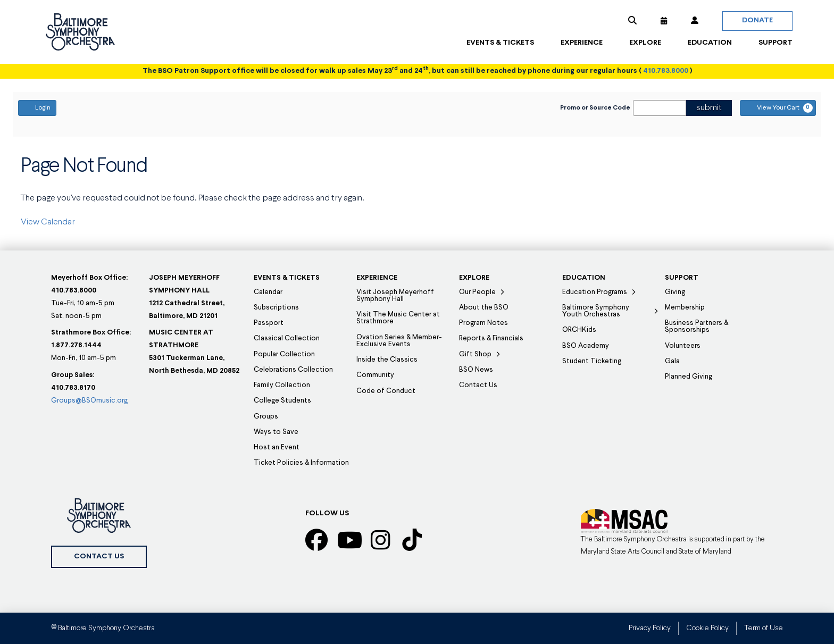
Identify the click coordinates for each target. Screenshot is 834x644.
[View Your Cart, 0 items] (778, 108)
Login (37, 107)
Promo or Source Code (595, 108)
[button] (632, 21)
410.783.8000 (666, 71)
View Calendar (48, 222)
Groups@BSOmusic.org (89, 401)
